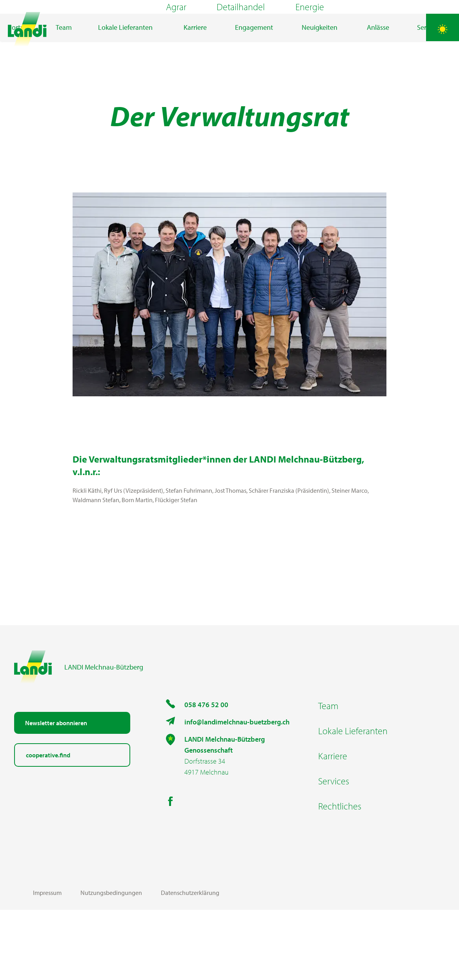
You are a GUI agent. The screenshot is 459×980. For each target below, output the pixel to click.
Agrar (176, 31)
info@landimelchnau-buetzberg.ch (237, 792)
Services (334, 851)
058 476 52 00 (206, 775)
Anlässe (378, 76)
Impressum (47, 963)
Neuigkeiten (320, 76)
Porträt (18, 76)
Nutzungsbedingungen (111, 963)
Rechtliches (340, 876)
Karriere (195, 76)
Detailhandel (241, 31)
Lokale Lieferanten (125, 76)
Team (64, 76)
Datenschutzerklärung (190, 963)
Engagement (254, 76)
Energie (310, 31)
